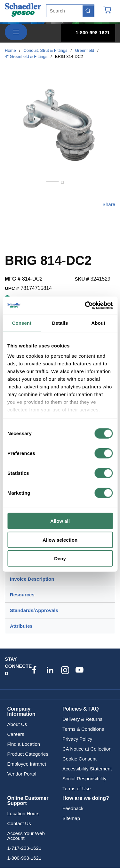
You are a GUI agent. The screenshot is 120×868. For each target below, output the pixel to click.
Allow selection (60, 540)
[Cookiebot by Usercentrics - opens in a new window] (85, 305)
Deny (60, 558)
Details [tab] (60, 323)
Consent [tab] (22, 323)
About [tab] (98, 323)
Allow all (60, 521)
